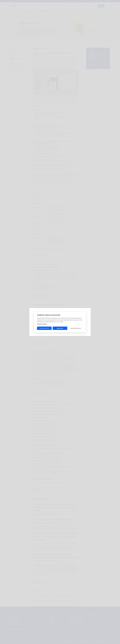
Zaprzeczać (60, 328)
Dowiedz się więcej (42, 324)
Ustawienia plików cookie (76, 328)
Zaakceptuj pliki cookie (44, 328)
